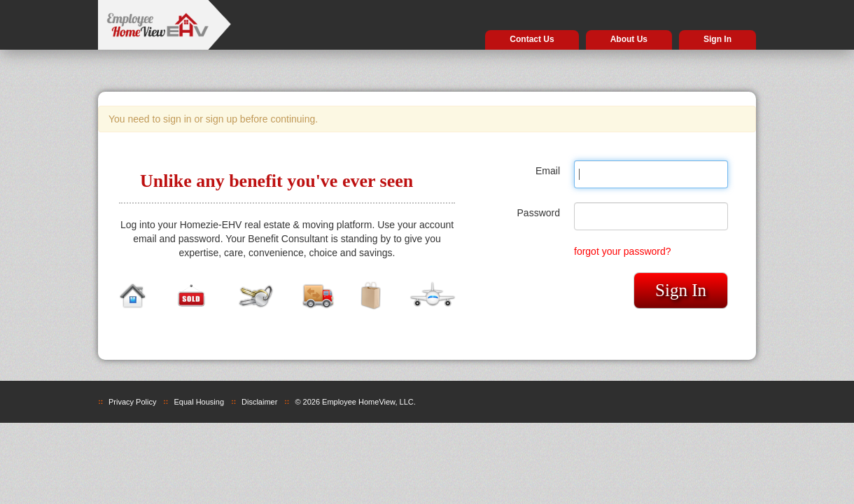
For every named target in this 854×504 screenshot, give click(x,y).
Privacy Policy (132, 402)
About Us (629, 39)
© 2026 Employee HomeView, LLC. (355, 402)
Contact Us (532, 39)
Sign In (717, 39)
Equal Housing (199, 402)
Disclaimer (259, 402)
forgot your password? (623, 251)
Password (539, 213)
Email (548, 171)
